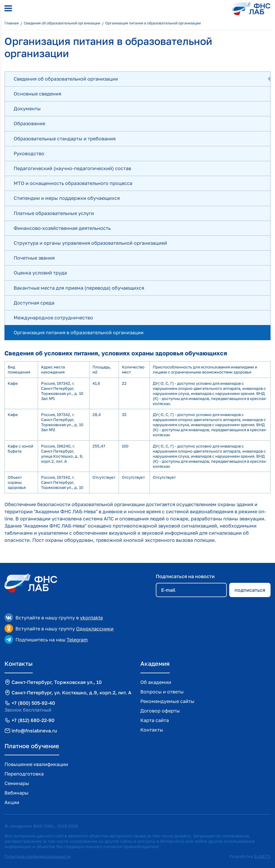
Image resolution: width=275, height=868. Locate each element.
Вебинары (16, 793)
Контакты (152, 730)
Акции (12, 802)
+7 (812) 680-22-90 (33, 720)
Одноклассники (95, 629)
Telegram (77, 640)
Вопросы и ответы (162, 692)
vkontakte (91, 618)
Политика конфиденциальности (38, 856)
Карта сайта (155, 720)
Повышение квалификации (36, 764)
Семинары (17, 783)
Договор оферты (160, 711)
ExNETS (262, 856)
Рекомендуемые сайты (167, 701)
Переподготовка (24, 774)
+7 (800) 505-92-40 (33, 703)
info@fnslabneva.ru (34, 731)
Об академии (156, 682)
